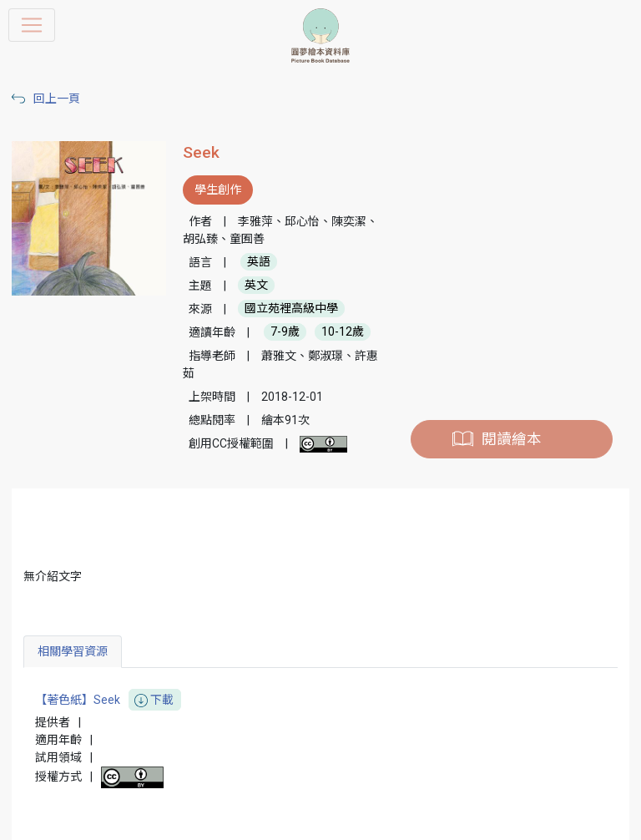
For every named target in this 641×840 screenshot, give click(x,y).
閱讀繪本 (512, 439)
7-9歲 (285, 332)
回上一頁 (57, 99)
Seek (201, 152)
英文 (256, 286)
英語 (259, 262)
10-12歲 (343, 332)
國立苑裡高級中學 (291, 309)
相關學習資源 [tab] (73, 651)
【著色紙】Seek (108, 700)
